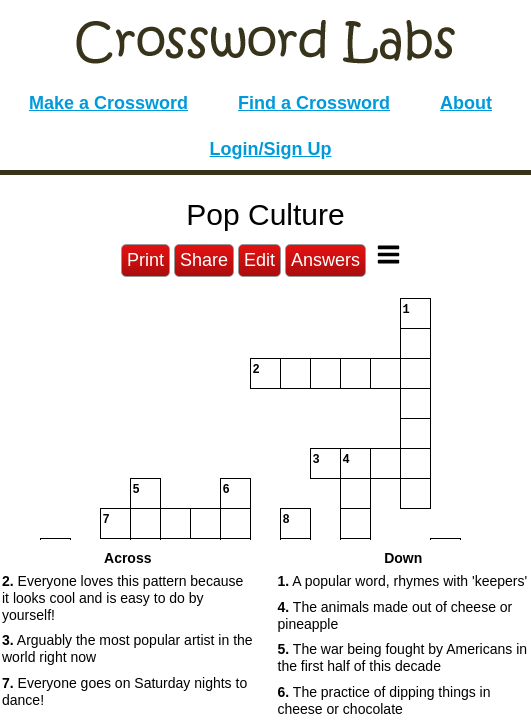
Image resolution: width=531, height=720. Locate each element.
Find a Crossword (314, 103)
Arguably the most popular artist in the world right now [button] (127, 648)
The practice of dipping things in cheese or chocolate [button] (384, 700)
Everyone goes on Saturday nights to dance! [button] (124, 691)
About (466, 103)
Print (145, 260)
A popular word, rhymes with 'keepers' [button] (403, 581)
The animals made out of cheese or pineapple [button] (395, 615)
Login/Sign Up (271, 149)
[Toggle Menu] (388, 254)
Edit (259, 260)
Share (204, 260)
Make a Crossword (108, 103)
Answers (325, 260)
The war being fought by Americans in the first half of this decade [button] (403, 657)
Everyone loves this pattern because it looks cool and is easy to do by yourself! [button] (122, 598)
